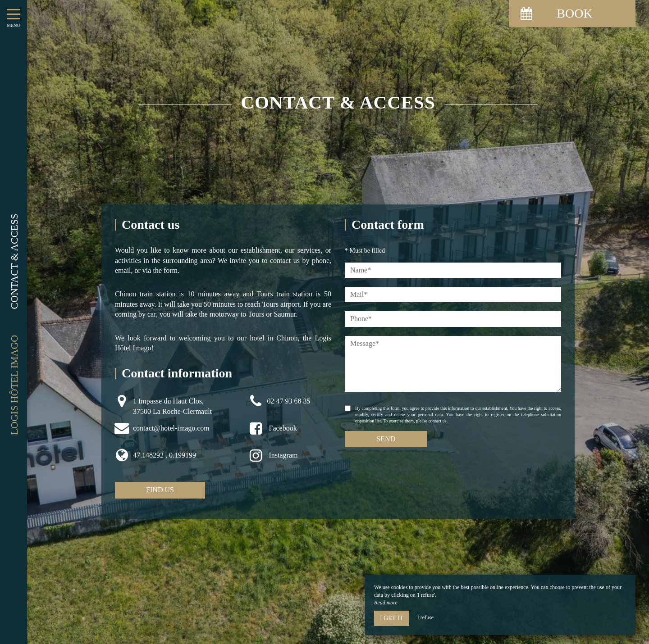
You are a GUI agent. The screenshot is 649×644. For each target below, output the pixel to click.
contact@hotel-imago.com (171, 428)
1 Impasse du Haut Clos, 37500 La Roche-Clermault (172, 406)
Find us (160, 490)
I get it (392, 618)
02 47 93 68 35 (288, 401)
